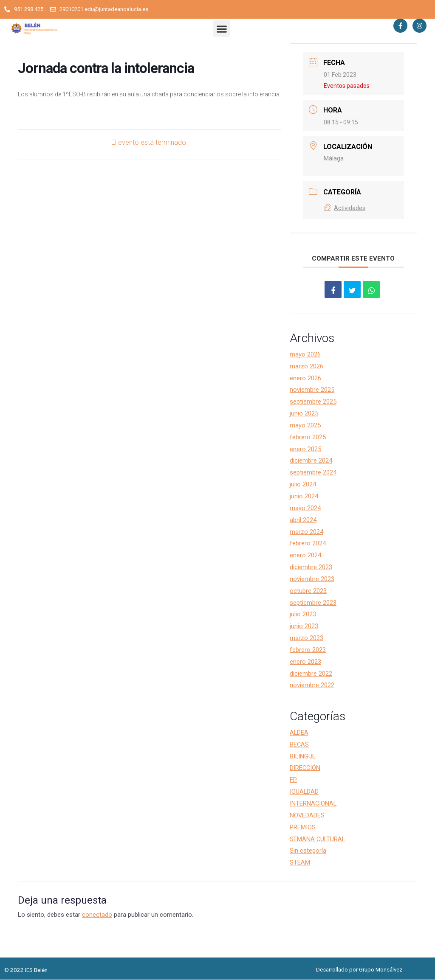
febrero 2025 (308, 437)
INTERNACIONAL (314, 803)
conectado (97, 915)
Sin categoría (308, 851)
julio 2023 (303, 615)
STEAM (300, 863)
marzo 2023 (306, 638)
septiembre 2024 (313, 473)
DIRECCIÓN (305, 768)
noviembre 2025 (312, 390)
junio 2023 (304, 626)
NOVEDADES (307, 815)
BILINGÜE (303, 756)
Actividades (345, 208)
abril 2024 (303, 520)
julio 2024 (303, 484)
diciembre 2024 (311, 461)
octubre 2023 (308, 591)
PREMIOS (303, 827)
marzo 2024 (306, 532)
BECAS (299, 744)
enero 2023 (305, 662)
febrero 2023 (308, 650)
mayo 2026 (305, 354)
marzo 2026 (306, 366)
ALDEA (299, 733)
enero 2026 (305, 378)
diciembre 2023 (311, 567)
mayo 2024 (305, 508)
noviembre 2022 (312, 685)
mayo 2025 (305, 425)
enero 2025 (305, 449)
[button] (222, 29)
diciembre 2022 (311, 674)
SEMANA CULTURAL (318, 839)
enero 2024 (305, 556)
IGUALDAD (304, 792)
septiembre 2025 (313, 402)
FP (293, 780)
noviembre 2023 (312, 579)
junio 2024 (304, 496)
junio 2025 (304, 413)
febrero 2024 (308, 544)
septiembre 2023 (313, 603)
